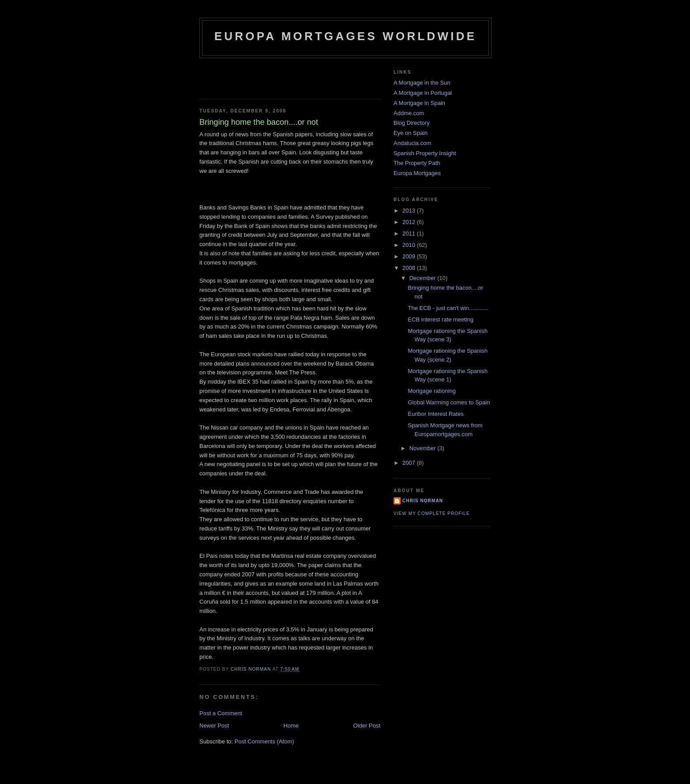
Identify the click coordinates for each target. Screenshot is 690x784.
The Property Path (417, 163)
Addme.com (409, 113)
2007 (410, 463)
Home (291, 726)
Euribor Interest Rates (435, 414)
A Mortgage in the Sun (422, 83)
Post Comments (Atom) (264, 741)
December (424, 278)
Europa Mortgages (417, 173)
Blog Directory (412, 123)
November (424, 448)
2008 (410, 268)
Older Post (367, 726)
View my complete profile (432, 513)
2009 (410, 256)
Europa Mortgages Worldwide (346, 36)
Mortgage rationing (431, 391)
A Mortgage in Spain (419, 103)
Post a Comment (221, 713)
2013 (410, 211)
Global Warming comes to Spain (449, 402)
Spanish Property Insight (425, 153)
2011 (410, 233)
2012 (410, 222)
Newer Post (214, 726)
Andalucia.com (412, 143)
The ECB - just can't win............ (448, 308)
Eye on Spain (411, 133)
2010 (410, 245)
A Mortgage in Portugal (423, 93)
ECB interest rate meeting (441, 319)
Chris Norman (423, 501)
